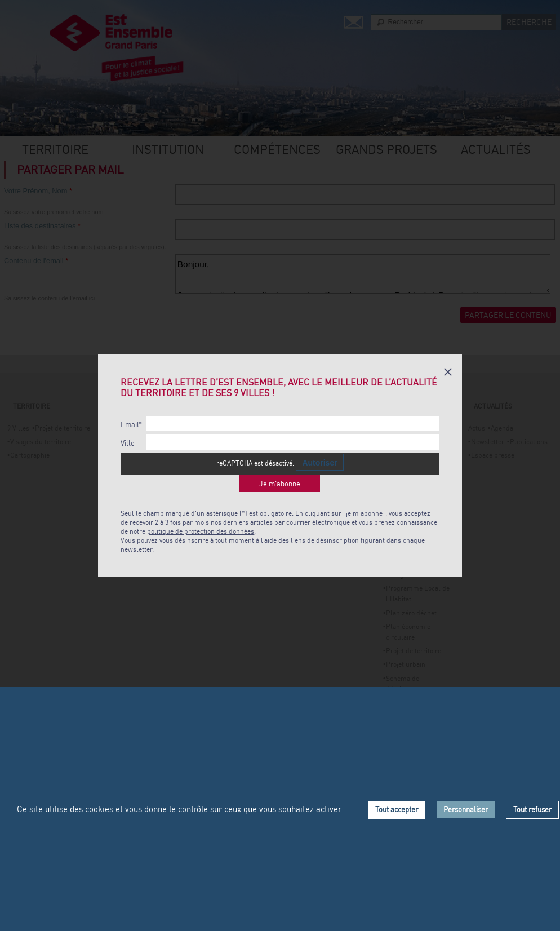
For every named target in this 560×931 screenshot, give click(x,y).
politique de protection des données (201, 531)
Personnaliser (466, 809)
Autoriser (319, 463)
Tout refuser (532, 809)
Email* (131, 425)
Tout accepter (397, 809)
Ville (128, 443)
